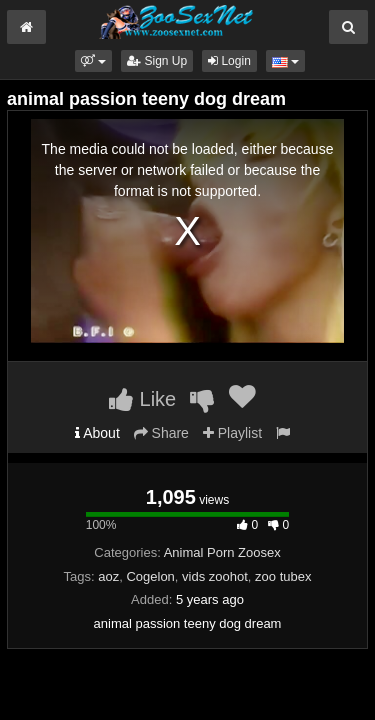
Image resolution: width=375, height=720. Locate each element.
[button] (93, 61)
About (97, 433)
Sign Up (157, 61)
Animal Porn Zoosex (222, 552)
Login (229, 61)
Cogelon (150, 576)
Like (142, 399)
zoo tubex (283, 576)
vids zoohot (215, 576)
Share (161, 433)
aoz (108, 576)
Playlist (232, 433)
